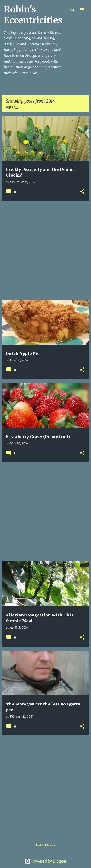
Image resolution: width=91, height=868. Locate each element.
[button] (82, 192)
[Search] (73, 10)
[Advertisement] (45, 250)
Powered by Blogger (46, 861)
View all (12, 107)
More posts (46, 845)
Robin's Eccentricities (33, 15)
